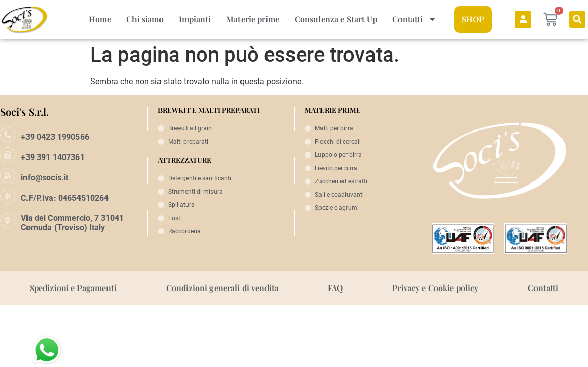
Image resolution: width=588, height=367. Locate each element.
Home (100, 19)
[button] (577, 19)
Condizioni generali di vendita (222, 288)
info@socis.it (45, 178)
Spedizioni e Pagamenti (73, 288)
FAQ (335, 288)
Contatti (414, 19)
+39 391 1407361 (53, 157)
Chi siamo (145, 19)
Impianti (195, 19)
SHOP (473, 19)
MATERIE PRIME (333, 110)
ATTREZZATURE (185, 160)
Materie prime (253, 19)
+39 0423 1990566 (55, 137)
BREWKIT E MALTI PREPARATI (209, 110)
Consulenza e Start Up (336, 19)
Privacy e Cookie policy (435, 288)
